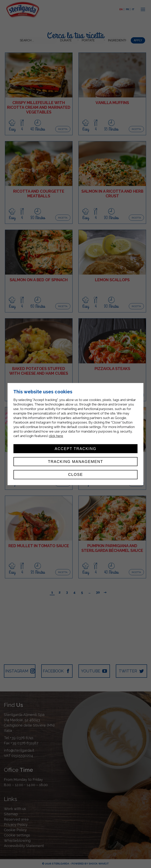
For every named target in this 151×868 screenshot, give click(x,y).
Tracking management (76, 462)
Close (75, 475)
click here (56, 436)
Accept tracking (75, 449)
